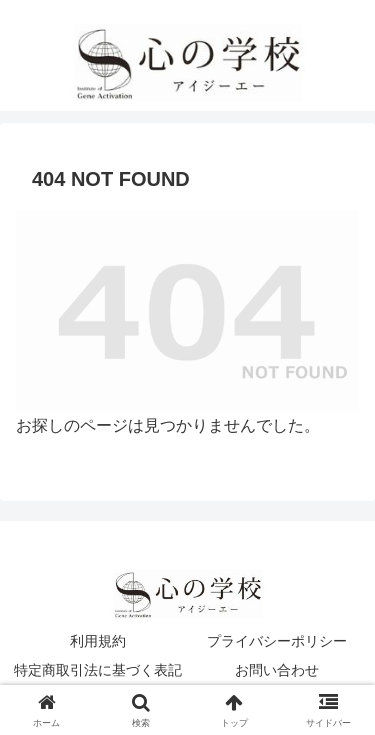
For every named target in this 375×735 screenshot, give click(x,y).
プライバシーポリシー (277, 641)
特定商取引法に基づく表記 (98, 670)
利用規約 (98, 641)
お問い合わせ (277, 670)
